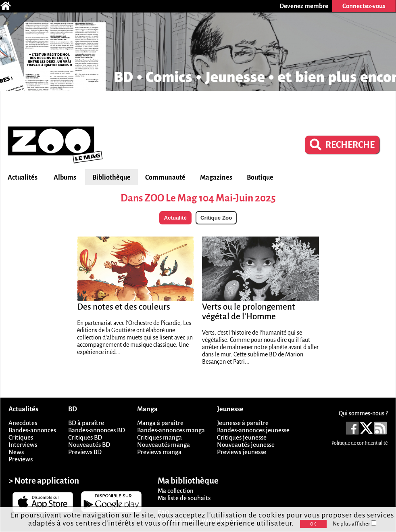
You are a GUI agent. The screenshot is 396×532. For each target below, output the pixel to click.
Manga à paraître (160, 423)
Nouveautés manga (164, 445)
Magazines (216, 178)
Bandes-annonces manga (171, 430)
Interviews (23, 445)
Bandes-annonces (32, 430)
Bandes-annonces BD (97, 430)
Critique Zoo (216, 218)
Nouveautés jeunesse (246, 445)
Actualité (175, 218)
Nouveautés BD (89, 445)
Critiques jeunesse (242, 437)
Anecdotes (23, 423)
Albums (65, 178)
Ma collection (176, 491)
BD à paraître (86, 423)
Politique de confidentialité (360, 443)
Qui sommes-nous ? (363, 413)
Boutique (260, 178)
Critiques (21, 437)
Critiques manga (159, 437)
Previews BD (85, 452)
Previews (21, 459)
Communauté (165, 178)
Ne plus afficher (354, 524)
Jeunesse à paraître (243, 423)
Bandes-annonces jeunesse (253, 430)
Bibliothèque (112, 178)
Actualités (23, 178)
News (16, 452)
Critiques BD (85, 437)
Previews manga (159, 452)
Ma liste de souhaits (184, 498)
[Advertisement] (198, 107)
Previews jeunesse (242, 452)
